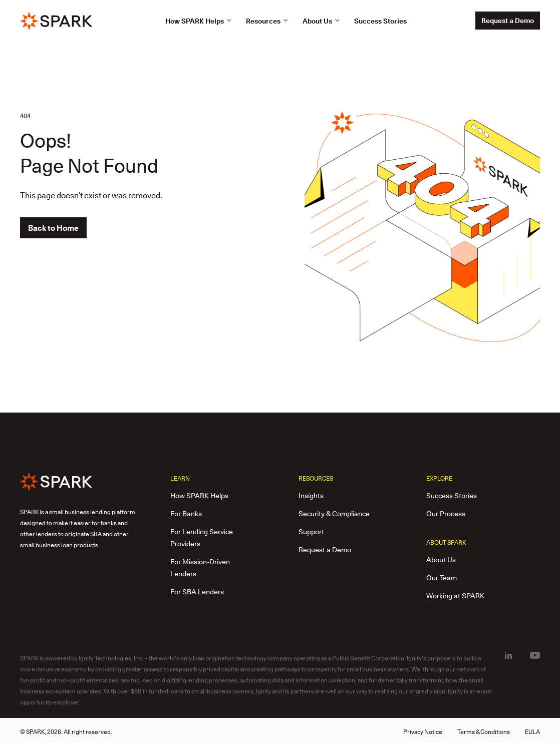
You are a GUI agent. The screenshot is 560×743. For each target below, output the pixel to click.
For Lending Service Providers (202, 538)
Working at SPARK (455, 596)
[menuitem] (508, 656)
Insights (311, 496)
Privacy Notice (423, 732)
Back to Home (53, 228)
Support (311, 532)
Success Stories (452, 496)
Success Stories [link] (380, 21)
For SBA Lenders (197, 592)
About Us (441, 560)
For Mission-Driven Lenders (200, 568)
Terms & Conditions (484, 732)
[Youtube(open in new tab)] (535, 656)
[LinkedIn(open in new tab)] (508, 656)
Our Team (442, 578)
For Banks (186, 514)
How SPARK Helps (199, 496)
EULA (532, 732)
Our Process (446, 514)
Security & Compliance (334, 514)
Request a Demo (508, 21)
